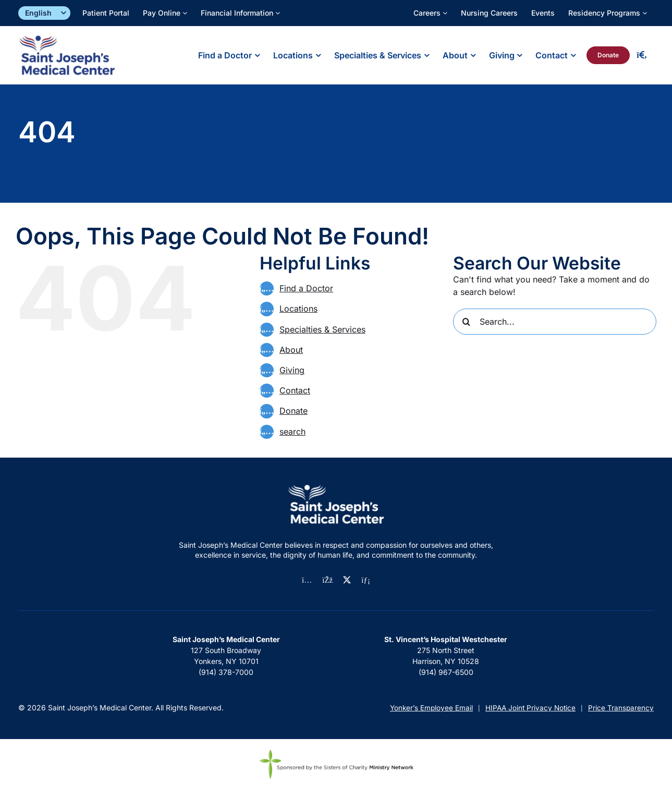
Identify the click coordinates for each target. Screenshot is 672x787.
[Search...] (555, 322)
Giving (292, 370)
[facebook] (327, 580)
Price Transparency (621, 708)
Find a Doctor (306, 288)
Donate (294, 411)
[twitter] (347, 580)
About (291, 350)
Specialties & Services (322, 329)
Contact (295, 390)
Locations (298, 309)
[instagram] (307, 580)
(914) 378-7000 (226, 672)
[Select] (44, 13)
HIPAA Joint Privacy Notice (530, 708)
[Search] (466, 322)
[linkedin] (366, 580)
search (292, 432)
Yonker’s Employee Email (431, 708)
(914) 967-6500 (446, 672)
